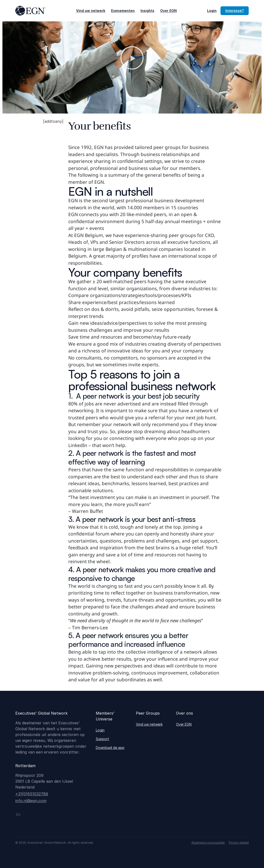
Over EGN (168, 11)
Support (102, 739)
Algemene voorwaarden (208, 843)
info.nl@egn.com (31, 801)
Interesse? (235, 11)
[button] (132, 58)
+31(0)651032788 (32, 794)
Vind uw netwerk (91, 11)
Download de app (110, 748)
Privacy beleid (239, 843)
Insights (147, 11)
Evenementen (123, 11)
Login (212, 11)
